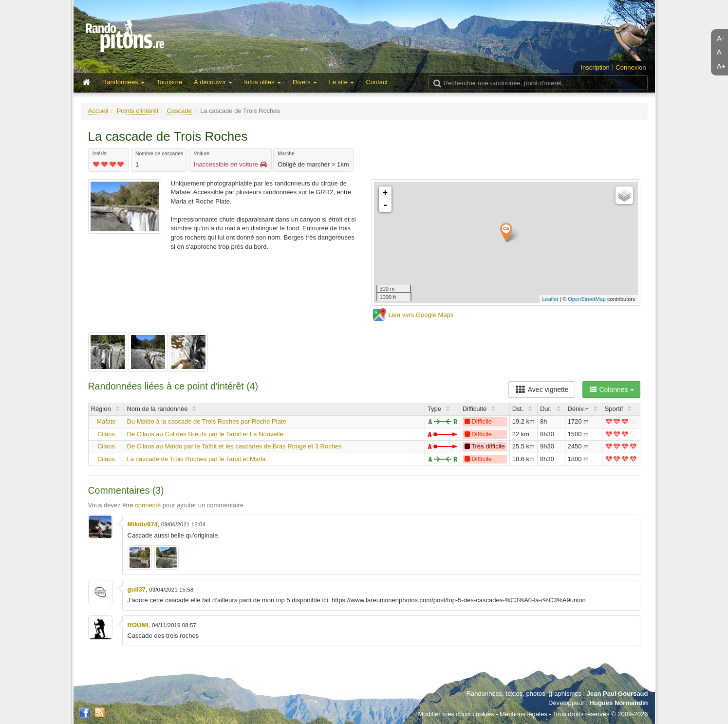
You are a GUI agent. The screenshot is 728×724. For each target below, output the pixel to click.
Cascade (179, 111)
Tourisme (169, 82)
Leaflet (550, 299)
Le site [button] (341, 82)
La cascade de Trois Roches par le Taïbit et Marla (196, 459)
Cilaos (106, 434)
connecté (148, 505)
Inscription (595, 67)
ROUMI (138, 625)
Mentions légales (523, 714)
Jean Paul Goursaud (617, 694)
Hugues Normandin (619, 703)
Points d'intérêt (138, 111)
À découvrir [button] (213, 82)
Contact (377, 82)
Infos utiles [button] (262, 82)
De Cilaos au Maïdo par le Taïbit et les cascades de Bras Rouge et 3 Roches (234, 446)
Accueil (98, 111)
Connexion (631, 67)
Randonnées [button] (123, 82)
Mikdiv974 (143, 524)
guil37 (137, 589)
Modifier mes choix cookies (456, 714)
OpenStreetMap (587, 299)
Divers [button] (305, 82)
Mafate (106, 421)
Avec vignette (542, 390)
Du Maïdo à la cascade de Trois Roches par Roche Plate (206, 421)
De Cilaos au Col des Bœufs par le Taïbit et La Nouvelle (205, 434)
